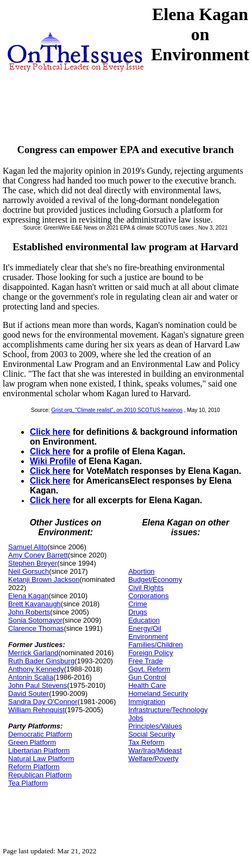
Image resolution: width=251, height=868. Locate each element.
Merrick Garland (33, 653)
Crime (138, 604)
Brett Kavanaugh (34, 604)
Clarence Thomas (36, 628)
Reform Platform (34, 767)
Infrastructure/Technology (168, 710)
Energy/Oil (145, 628)
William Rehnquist (36, 710)
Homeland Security (158, 693)
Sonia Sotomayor (35, 620)
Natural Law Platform (41, 759)
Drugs (138, 612)
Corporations (148, 596)
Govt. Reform (149, 669)
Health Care (147, 685)
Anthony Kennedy (36, 669)
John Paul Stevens (37, 685)
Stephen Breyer (33, 563)
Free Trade (146, 661)
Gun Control (147, 677)
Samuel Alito (28, 547)
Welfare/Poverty (153, 759)
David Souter (29, 693)
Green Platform (32, 742)
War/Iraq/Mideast (155, 750)
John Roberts (29, 612)
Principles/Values (155, 726)
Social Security (152, 734)
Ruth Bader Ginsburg (41, 661)
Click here (50, 432)
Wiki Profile (53, 461)
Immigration (147, 702)
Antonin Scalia (31, 677)
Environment (148, 636)
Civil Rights (146, 588)
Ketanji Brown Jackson (44, 579)
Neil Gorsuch (29, 571)
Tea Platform (28, 783)
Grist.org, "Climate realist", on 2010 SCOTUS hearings (117, 410)
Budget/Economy (155, 579)
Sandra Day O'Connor (43, 702)
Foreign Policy (150, 653)
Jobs (136, 718)
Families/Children (155, 645)
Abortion (141, 571)
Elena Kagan (28, 596)
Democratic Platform (40, 734)
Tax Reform (146, 742)
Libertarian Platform (39, 750)
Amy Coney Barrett (38, 555)
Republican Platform (40, 775)
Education (144, 620)
